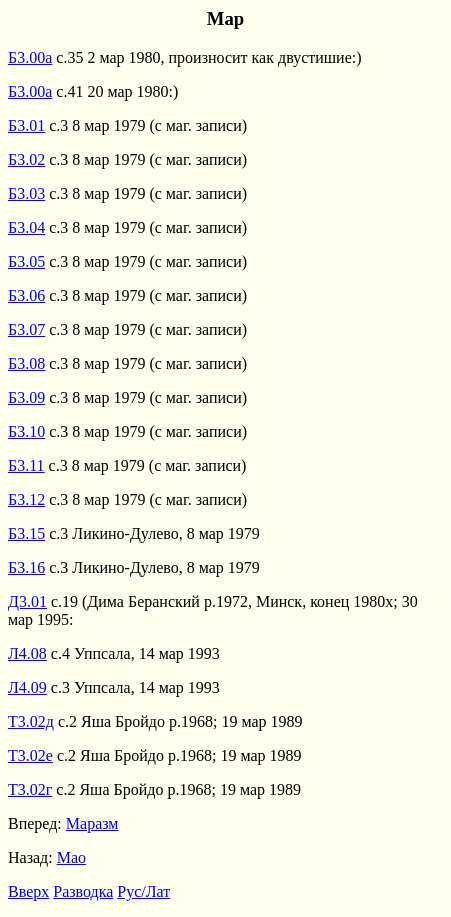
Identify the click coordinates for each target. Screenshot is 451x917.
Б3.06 (26, 295)
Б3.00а (30, 57)
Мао (71, 857)
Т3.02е (30, 755)
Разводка (83, 891)
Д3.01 (27, 601)
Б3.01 (26, 125)
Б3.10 (26, 431)
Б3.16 (26, 567)
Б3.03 (26, 193)
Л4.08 (27, 653)
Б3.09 (26, 397)
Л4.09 (27, 687)
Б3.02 (26, 159)
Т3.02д (31, 721)
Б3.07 (26, 329)
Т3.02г (30, 789)
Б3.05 (26, 261)
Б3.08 (26, 363)
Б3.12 (26, 499)
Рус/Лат (143, 891)
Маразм (92, 823)
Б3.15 (26, 533)
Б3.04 (26, 227)
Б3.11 (26, 465)
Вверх (28, 891)
